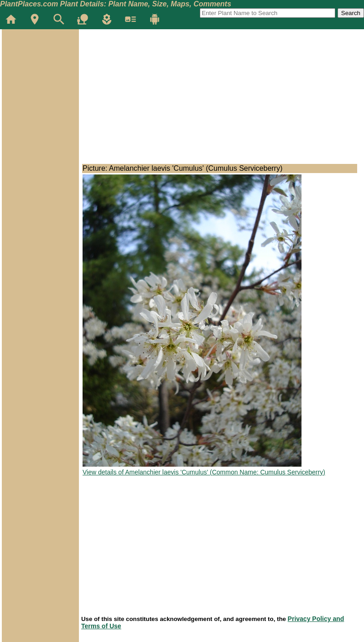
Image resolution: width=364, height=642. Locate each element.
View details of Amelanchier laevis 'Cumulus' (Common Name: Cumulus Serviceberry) (204, 472)
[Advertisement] (40, 84)
